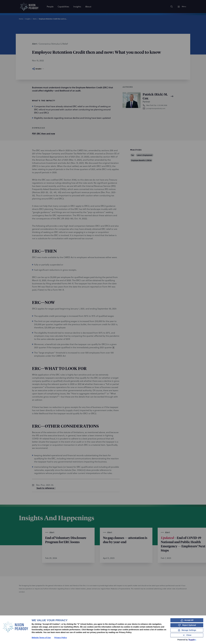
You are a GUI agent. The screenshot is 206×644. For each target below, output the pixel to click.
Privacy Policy (61, 638)
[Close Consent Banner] (187, 635)
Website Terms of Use (41, 638)
